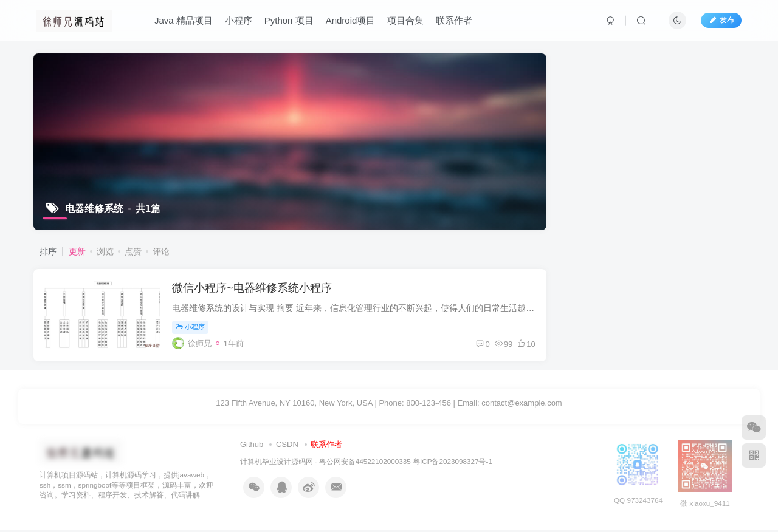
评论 (161, 251)
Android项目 (351, 20)
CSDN (287, 447)
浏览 (105, 251)
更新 (77, 251)
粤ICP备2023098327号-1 (453, 463)
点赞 (133, 251)
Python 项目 (289, 20)
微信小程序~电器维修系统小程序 (253, 289)
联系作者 (455, 20)
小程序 (239, 20)
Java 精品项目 (184, 20)
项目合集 (406, 20)
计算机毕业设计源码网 (277, 463)
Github (252, 447)
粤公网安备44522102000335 (365, 463)
